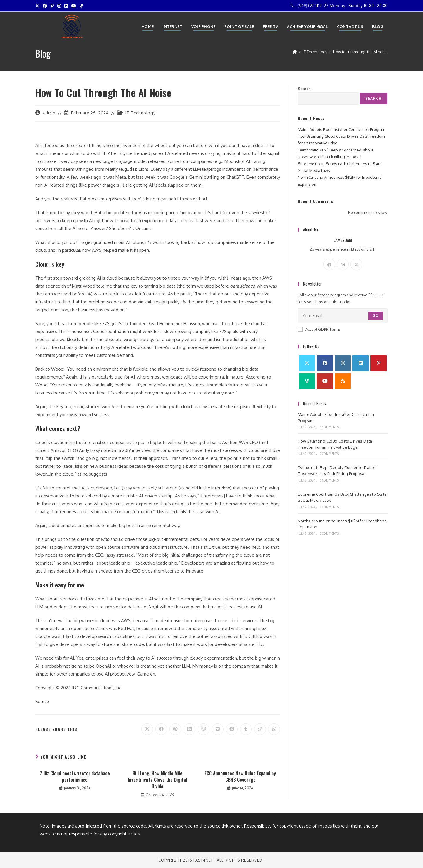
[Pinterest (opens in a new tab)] (52, 6)
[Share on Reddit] (232, 729)
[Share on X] (147, 729)
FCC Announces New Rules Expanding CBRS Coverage (240, 777)
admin (49, 113)
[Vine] (307, 381)
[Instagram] (343, 264)
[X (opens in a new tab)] (38, 6)
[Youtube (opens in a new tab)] (74, 6)
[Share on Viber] (204, 729)
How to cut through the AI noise (360, 52)
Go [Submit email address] (376, 316)
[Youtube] (325, 381)
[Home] (295, 52)
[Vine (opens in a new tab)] (81, 6)
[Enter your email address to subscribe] (343, 316)
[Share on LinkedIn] (189, 729)
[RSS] (343, 381)
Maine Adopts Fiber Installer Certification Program (341, 129)
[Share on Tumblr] (246, 729)
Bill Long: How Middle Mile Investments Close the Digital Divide (157, 780)
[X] (356, 264)
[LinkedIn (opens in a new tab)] (66, 6)
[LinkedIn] (361, 363)
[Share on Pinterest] (175, 729)
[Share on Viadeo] (260, 729)
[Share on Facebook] (161, 729)
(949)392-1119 (310, 6)
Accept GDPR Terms (319, 329)
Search (304, 89)
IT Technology (140, 113)
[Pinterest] (378, 363)
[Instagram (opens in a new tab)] (59, 6)
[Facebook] (329, 264)
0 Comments (329, 427)
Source (42, 701)
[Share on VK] (218, 729)
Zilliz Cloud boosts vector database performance (75, 777)
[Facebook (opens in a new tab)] (45, 6)
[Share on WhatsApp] (274, 729)
